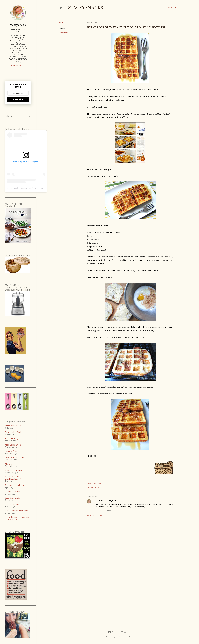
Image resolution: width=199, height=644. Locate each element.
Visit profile (18, 66)
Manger (9, 464)
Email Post (97, 484)
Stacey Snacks (86, 8)
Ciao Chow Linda (12, 498)
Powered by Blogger (118, 632)
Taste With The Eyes (14, 426)
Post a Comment (94, 516)
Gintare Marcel (124, 637)
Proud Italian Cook (13, 432)
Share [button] (62, 23)
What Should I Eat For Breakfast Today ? (15, 478)
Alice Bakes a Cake (13, 445)
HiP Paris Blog (11, 439)
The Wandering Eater (15, 485)
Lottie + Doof (11, 451)
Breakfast (63, 33)
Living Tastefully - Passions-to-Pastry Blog (17, 518)
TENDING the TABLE (15, 470)
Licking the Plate (13, 504)
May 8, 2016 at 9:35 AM (103, 510)
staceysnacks (27, 188)
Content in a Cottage (104, 500)
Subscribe (18, 99)
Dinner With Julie (13, 492)
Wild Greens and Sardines (16, 511)
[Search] (172, 8)
